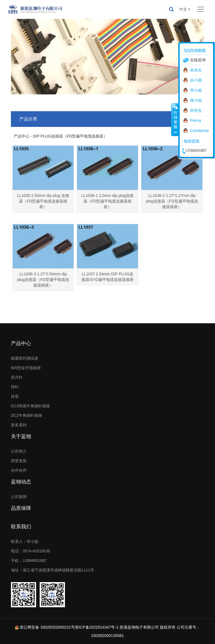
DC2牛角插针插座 (27, 415)
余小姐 (196, 80)
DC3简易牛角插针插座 (31, 406)
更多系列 (19, 425)
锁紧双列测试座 (25, 358)
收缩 (175, 120)
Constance (199, 131)
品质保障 (21, 508)
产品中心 (21, 343)
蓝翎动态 (21, 482)
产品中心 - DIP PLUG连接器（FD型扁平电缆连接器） (60, 136)
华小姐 (196, 90)
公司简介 (19, 451)
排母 (15, 396)
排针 (15, 387)
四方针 (17, 377)
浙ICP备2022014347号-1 (97, 627)
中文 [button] (183, 9)
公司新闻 (19, 497)
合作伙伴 (19, 470)
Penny (196, 120)
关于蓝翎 (21, 436)
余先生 (196, 70)
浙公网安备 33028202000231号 (47, 627)
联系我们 (21, 527)
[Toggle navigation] (201, 9)
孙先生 (196, 110)
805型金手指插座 (26, 368)
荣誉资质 (19, 461)
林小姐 (196, 100)
